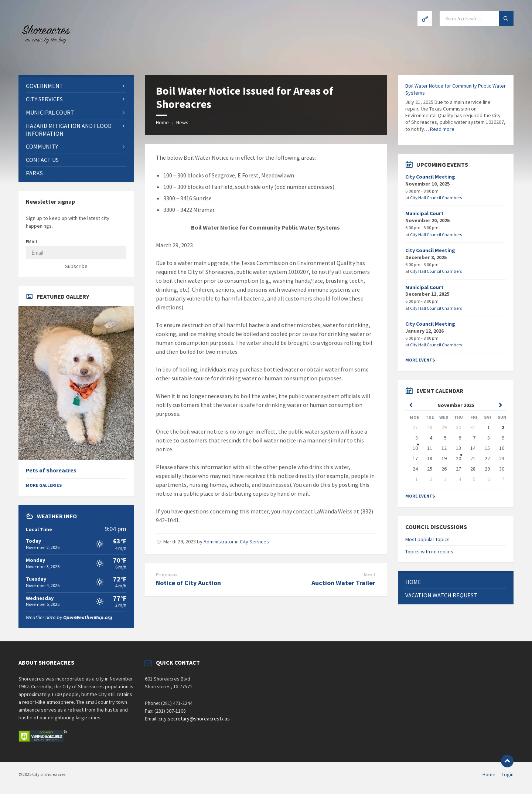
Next (369, 575)
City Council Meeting (430, 177)
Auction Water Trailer (343, 583)
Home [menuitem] (489, 774)
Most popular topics (427, 539)
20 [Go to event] (458, 458)
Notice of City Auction (188, 583)
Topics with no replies (429, 552)
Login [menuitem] (508, 774)
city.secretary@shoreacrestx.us (194, 719)
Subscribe (76, 266)
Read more (442, 129)
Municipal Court (424, 213)
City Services (254, 542)
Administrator (219, 542)
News (182, 122)
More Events (420, 360)
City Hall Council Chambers (436, 198)
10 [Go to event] (415, 448)
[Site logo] (44, 61)
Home (162, 122)
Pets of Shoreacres (51, 470)
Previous (167, 575)
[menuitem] (76, 86)
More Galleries (44, 485)
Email (32, 242)
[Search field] (477, 18)
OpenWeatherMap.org (88, 617)
